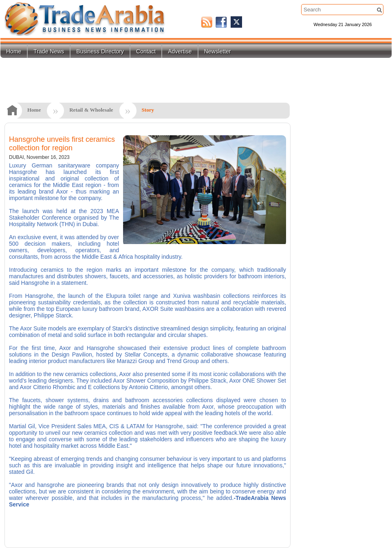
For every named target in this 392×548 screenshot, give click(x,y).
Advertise (180, 51)
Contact (146, 51)
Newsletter (218, 51)
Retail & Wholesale (91, 110)
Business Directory (100, 51)
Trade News (49, 51)
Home (14, 51)
